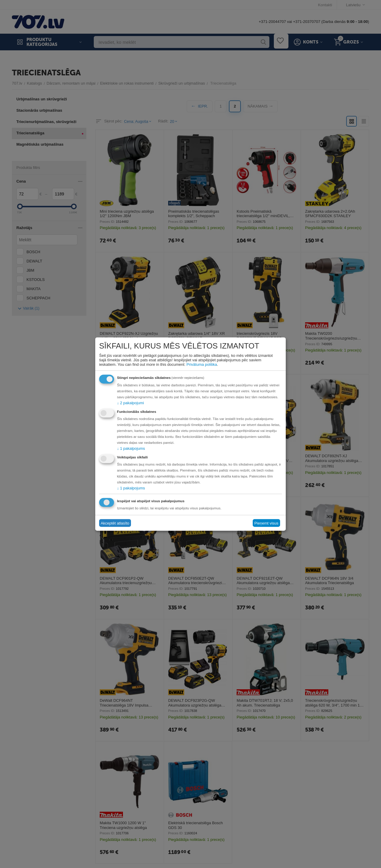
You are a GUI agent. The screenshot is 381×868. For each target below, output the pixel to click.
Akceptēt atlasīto (115, 523)
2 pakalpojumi (130, 403)
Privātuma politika (202, 364)
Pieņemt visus (266, 523)
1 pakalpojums (131, 448)
